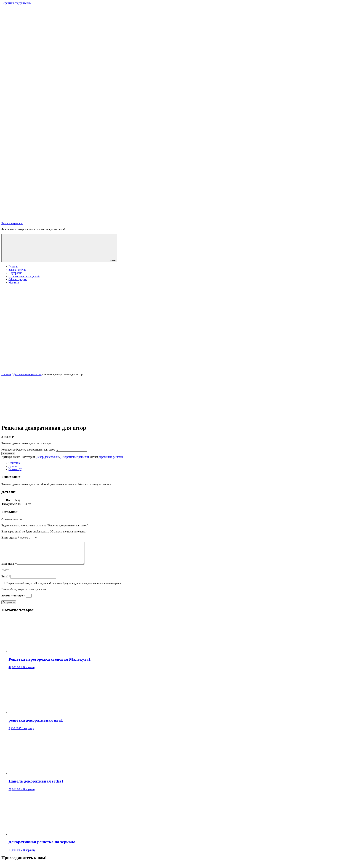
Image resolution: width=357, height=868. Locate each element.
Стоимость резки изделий (24, 276)
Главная (13, 266)
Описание (14, 463)
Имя (5, 574)
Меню (59, 248)
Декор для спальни (48, 457)
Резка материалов (12, 223)
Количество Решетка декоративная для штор (28, 450)
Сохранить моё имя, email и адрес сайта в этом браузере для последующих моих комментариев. (64, 587)
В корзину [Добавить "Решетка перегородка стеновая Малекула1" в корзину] (29, 672)
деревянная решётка (111, 457)
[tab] (182, 463)
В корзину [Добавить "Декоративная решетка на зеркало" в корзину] (29, 854)
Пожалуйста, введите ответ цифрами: (24, 594)
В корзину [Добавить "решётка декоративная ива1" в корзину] (28, 732)
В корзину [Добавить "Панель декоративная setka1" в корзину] (29, 793)
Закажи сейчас (17, 270)
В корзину (8, 453)
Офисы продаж (18, 279)
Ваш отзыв (9, 568)
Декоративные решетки (27, 374)
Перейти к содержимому (16, 3)
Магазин (14, 282)
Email (6, 581)
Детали (13, 466)
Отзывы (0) (15, 469)
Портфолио (15, 273)
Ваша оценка (10, 538)
